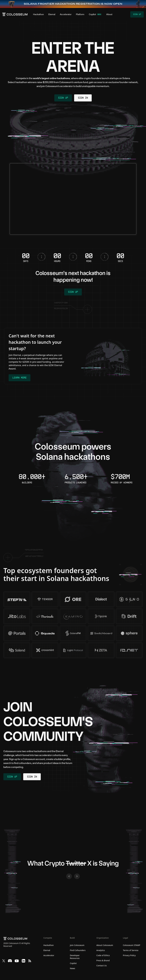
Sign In (83, 98)
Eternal (52, 14)
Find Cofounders (78, 951)
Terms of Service (131, 951)
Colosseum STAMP (132, 946)
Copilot (73, 964)
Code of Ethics (103, 956)
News (73, 969)
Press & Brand (103, 961)
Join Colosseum (77, 946)
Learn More (20, 378)
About (109, 14)
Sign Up (137, 14)
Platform (80, 14)
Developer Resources (75, 957)
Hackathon (38, 14)
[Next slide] (77, 877)
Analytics (101, 951)
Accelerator (66, 14)
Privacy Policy (129, 956)
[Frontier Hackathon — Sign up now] (73, 4)
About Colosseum (105, 946)
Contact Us (102, 966)
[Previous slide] (69, 877)
